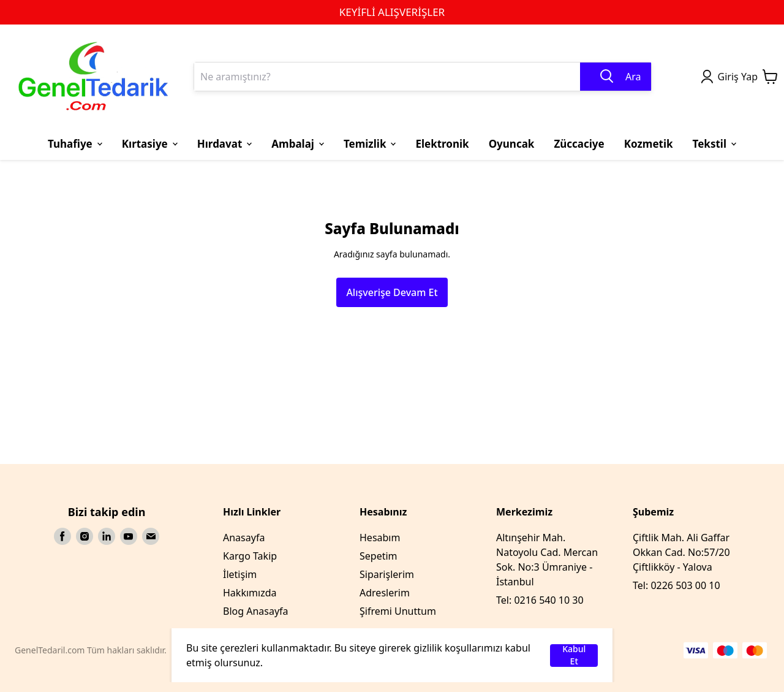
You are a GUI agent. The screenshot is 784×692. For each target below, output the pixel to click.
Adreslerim (385, 593)
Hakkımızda (250, 593)
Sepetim (379, 556)
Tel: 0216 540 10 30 (540, 600)
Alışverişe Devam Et (392, 292)
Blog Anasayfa (256, 611)
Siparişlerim (387, 574)
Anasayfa (244, 538)
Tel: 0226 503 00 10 (677, 585)
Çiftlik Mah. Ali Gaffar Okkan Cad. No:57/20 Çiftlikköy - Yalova (681, 552)
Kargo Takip (250, 556)
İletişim (240, 574)
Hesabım (380, 538)
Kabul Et (574, 656)
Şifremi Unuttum (398, 611)
